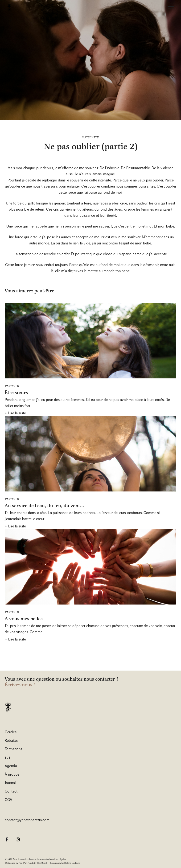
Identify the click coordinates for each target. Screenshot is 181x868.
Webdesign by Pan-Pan (16, 863)
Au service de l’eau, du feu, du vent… (44, 506)
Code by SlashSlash (38, 863)
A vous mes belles (24, 619)
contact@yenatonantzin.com (27, 820)
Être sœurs (16, 393)
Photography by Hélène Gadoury (64, 863)
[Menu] (171, 9)
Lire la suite (17, 413)
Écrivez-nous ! (20, 685)
